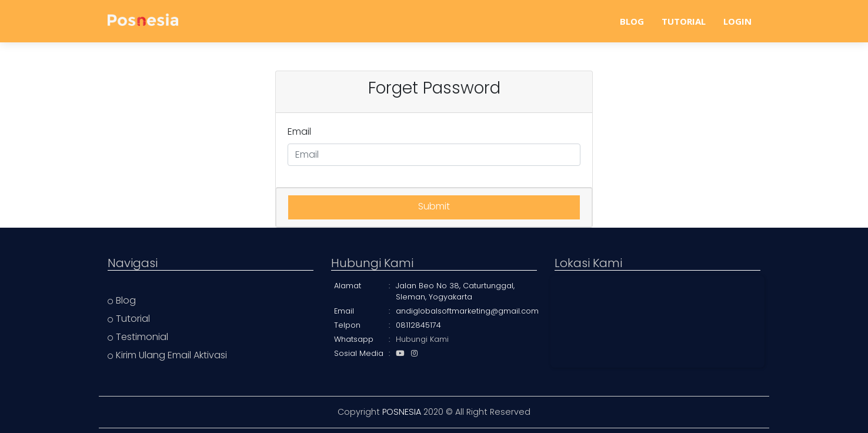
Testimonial (138, 337)
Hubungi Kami (422, 339)
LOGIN (737, 21)
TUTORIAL (684, 21)
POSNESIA (402, 412)
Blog (122, 300)
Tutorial (129, 319)
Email (299, 131)
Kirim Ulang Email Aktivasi (167, 355)
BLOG (632, 21)
